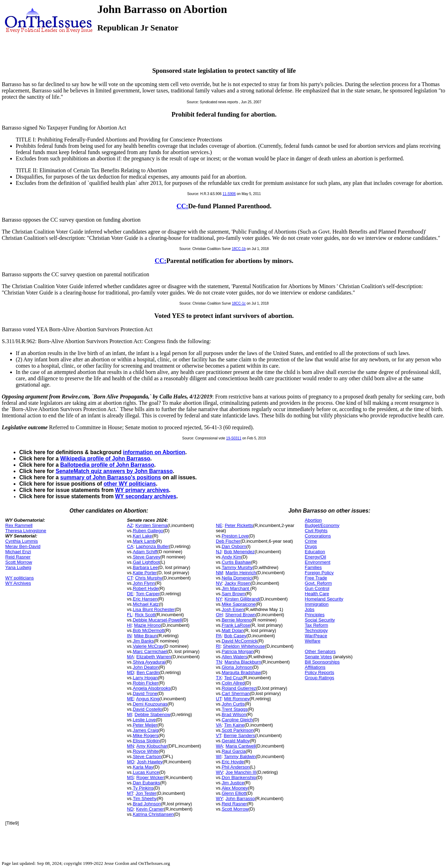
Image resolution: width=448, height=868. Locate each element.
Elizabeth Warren (154, 657)
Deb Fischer (228, 541)
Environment (318, 562)
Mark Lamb (144, 541)
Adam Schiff (145, 552)
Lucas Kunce (146, 772)
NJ (219, 552)
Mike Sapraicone (239, 604)
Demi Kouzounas (150, 704)
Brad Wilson (234, 714)
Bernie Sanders (239, 735)
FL (130, 615)
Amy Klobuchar (152, 746)
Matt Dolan (233, 630)
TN (219, 662)
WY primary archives (142, 490)
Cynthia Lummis (22, 541)
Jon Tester (146, 793)
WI (219, 756)
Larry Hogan (145, 678)
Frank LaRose (236, 625)
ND (130, 809)
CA (130, 546)
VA (219, 725)
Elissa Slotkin (146, 741)
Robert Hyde (145, 588)
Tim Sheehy (145, 798)
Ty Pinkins (143, 788)
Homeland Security (324, 599)
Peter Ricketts (239, 525)
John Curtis (233, 704)
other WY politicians (130, 484)
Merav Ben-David (23, 546)
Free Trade (316, 578)
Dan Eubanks (146, 783)
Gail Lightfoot (146, 562)
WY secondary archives (146, 496)
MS (131, 777)
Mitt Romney (237, 699)
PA (219, 636)
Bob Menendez (239, 552)
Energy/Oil (316, 557)
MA (131, 657)
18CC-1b (239, 249)
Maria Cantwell (241, 746)
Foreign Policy (319, 573)
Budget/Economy (322, 525)
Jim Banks (143, 641)
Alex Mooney (235, 788)
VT (219, 735)
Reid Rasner (18, 557)
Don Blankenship (239, 777)
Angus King (148, 699)
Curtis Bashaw (236, 562)
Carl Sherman (236, 693)
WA (219, 746)
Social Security (320, 620)
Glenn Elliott (234, 793)
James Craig (145, 730)
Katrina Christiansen (153, 814)
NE (219, 525)
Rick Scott (145, 615)
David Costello (147, 709)
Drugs (311, 546)
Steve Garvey (146, 557)
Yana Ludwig (18, 567)
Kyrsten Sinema (152, 525)
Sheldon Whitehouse (244, 646)
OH (219, 615)
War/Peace (316, 636)
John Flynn (144, 583)
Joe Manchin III (241, 772)
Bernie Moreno (236, 620)
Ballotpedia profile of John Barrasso (107, 465)
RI (218, 646)
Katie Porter (145, 573)
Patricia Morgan (237, 651)
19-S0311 (234, 438)
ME (131, 699)
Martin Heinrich (241, 573)
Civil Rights (316, 531)
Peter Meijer (145, 725)
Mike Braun (146, 636)
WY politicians (19, 578)
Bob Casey (235, 636)
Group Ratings (320, 678)
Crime (311, 541)
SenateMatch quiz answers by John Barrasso (114, 471)
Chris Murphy (149, 578)
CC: (182, 206)
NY (219, 599)
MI (129, 714)
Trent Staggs (234, 709)
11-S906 (229, 194)
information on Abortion (154, 452)
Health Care (317, 594)
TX (219, 678)
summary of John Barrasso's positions (111, 477)
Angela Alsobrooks (152, 688)
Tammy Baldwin (240, 756)
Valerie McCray (148, 646)
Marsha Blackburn (243, 662)
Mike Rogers (145, 735)
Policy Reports (320, 672)
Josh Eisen (233, 609)
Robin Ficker (145, 683)
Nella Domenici (237, 578)
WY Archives (18, 583)
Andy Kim (231, 557)
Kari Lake (142, 536)
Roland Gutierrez (239, 688)
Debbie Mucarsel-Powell (157, 620)
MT (130, 793)
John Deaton (146, 667)
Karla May (143, 767)
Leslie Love (144, 720)
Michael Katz (146, 604)
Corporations (318, 536)
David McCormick (239, 641)
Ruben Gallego (148, 531)
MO (131, 762)
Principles (315, 615)
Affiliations (315, 667)
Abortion (313, 520)
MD (131, 672)
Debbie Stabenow (153, 714)
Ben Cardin (148, 672)
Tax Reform (316, 625)
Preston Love (235, 536)
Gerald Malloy (236, 741)
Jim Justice (233, 783)
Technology (316, 630)
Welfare (313, 641)
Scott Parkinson (237, 730)
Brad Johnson (147, 804)
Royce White (146, 751)
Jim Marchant (236, 588)
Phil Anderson (236, 767)
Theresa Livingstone (26, 531)
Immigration (317, 604)
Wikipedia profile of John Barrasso (105, 459)
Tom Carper (148, 594)
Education (315, 552)
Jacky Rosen (238, 583)
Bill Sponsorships (322, 662)
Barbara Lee (145, 567)
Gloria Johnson (237, 667)
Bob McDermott (148, 630)
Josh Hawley (150, 762)
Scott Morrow (19, 562)
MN (131, 746)
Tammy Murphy (237, 567)
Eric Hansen (145, 599)
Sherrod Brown (241, 615)
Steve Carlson (147, 756)
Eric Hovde (233, 762)
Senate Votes (318, 657)
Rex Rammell (19, 525)
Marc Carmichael (150, 651)
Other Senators (320, 651)
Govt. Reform (318, 583)
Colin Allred (233, 683)
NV (219, 583)
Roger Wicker (150, 777)
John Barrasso (240, 798)
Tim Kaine (234, 725)
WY (219, 798)
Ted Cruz (233, 678)
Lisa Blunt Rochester (154, 609)
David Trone (145, 693)
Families (313, 567)
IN (129, 636)
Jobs (310, 609)
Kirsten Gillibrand (242, 599)
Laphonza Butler (152, 546)
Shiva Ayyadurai (149, 662)
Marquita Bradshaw (241, 672)
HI (129, 625)
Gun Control (317, 588)
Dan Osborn (234, 546)
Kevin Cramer (150, 809)
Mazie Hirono (148, 625)
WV (219, 772)
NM (219, 573)
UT (219, 699)
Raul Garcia (234, 751)
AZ (130, 525)
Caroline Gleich (237, 720)
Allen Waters (234, 657)
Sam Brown (233, 594)
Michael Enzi (18, 552)
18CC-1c (239, 303)
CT (130, 578)
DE (130, 594)
